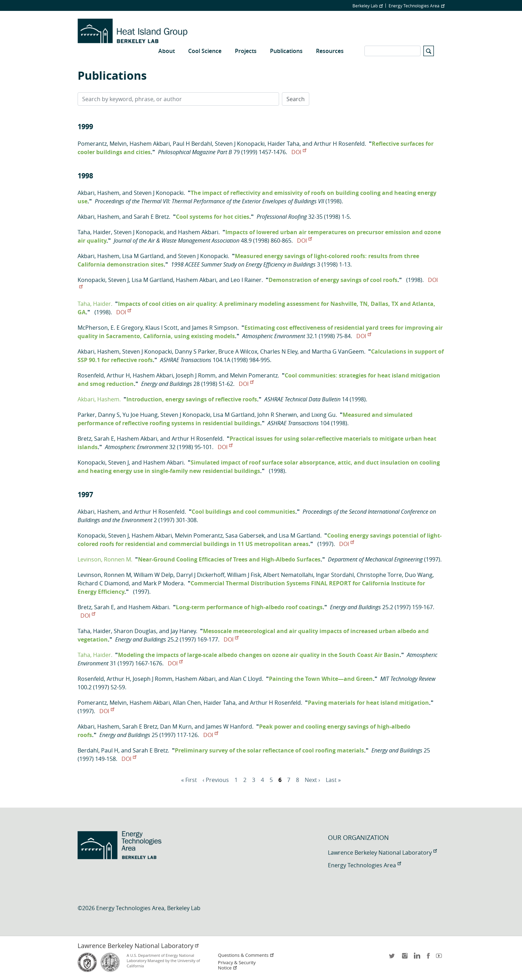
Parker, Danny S (99, 415)
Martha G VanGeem (338, 351)
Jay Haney (183, 631)
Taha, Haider (94, 232)
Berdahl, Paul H (98, 750)
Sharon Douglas (135, 631)
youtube (440, 958)
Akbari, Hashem (98, 193)
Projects (246, 51)
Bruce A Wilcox (238, 351)
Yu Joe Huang (140, 415)
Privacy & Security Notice (237, 965)
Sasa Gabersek (245, 535)
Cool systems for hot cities (213, 217)
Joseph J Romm (196, 375)
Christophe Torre (379, 575)
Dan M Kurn (176, 726)
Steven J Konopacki (240, 144)
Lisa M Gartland (143, 256)
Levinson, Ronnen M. (105, 559)
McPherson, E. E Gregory (110, 328)
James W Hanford (229, 726)
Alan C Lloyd (246, 679)
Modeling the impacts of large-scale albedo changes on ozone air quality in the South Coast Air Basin (259, 655)
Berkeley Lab (368, 6)
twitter (392, 958)
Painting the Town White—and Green (321, 679)
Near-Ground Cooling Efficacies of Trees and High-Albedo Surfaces (229, 559)
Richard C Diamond (103, 583)
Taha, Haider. (95, 304)
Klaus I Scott (161, 328)
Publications (286, 51)
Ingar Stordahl (335, 575)
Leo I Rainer (246, 280)
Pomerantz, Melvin (102, 144)
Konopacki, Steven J (103, 280)
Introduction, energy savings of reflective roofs (192, 399)
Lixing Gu (323, 415)
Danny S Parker (195, 351)
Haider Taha (283, 144)
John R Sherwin (277, 415)
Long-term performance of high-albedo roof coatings (249, 607)
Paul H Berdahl (192, 144)
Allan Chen (187, 703)
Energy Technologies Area (417, 6)
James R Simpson (215, 328)
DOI (299, 152)
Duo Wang (419, 575)
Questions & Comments (246, 955)
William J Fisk (244, 575)
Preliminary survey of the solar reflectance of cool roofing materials (269, 750)
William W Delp (154, 575)
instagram (404, 958)
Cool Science (205, 51)
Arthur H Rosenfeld (339, 144)
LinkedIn (416, 958)
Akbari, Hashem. (99, 399)
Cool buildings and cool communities (243, 512)
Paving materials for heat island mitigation (368, 703)
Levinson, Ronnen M (104, 575)
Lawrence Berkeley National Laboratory (382, 853)
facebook (428, 958)
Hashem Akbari (150, 144)
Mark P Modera (163, 583)
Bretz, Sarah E (96, 439)
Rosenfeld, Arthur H (104, 375)
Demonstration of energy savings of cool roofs (333, 280)
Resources (330, 51)
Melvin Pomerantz (254, 375)
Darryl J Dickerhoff (200, 575)
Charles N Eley (279, 351)
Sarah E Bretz (151, 217)
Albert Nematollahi (288, 575)
